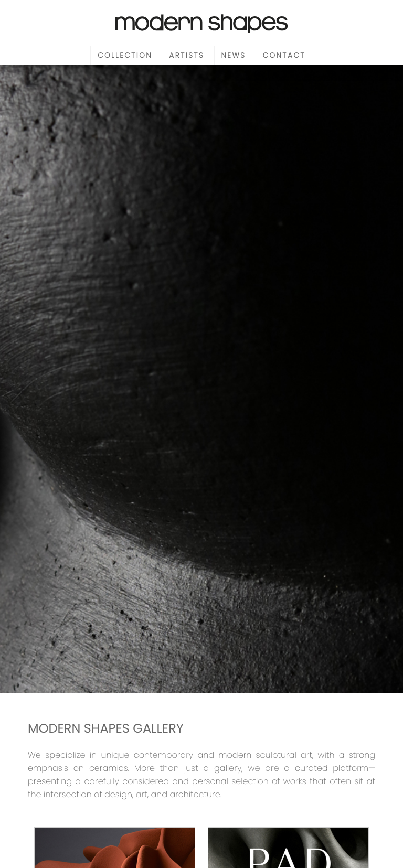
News (234, 55)
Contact (284, 55)
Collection (125, 55)
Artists (187, 55)
